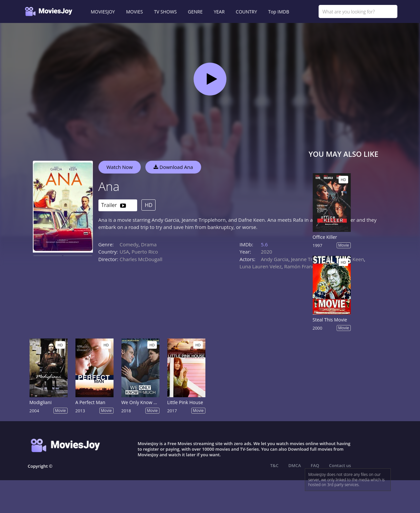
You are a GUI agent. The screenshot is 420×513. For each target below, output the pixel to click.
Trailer (114, 205)
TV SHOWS (165, 12)
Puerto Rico (145, 252)
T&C (274, 465)
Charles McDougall (141, 259)
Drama (149, 244)
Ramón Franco (301, 266)
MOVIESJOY (103, 12)
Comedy (129, 244)
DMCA (295, 465)
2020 (266, 252)
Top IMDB (279, 12)
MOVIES (134, 12)
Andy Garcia (275, 259)
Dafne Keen (351, 259)
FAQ (315, 465)
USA (125, 252)
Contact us (340, 465)
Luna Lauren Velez (261, 266)
